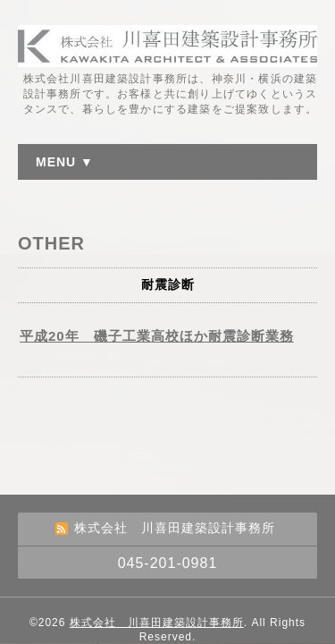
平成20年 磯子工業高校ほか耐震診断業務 (157, 336)
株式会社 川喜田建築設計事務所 (157, 623)
